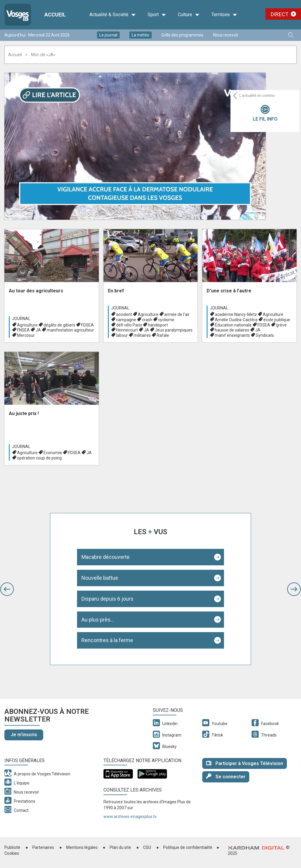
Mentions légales (82, 847)
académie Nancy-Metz (236, 314)
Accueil (15, 55)
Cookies (12, 853)
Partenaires (43, 847)
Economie (53, 453)
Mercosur (26, 335)
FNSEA (23, 330)
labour (122, 335)
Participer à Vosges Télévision (245, 763)
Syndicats (265, 335)
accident (124, 314)
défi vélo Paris (129, 325)
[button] (7, 589)
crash (147, 320)
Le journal (108, 35)
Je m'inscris (24, 735)
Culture (189, 15)
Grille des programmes (182, 35)
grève (281, 325)
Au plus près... (98, 620)
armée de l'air (177, 314)
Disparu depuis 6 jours (107, 599)
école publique (277, 320)
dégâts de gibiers (59, 325)
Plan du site (120, 847)
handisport (158, 325)
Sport (157, 15)
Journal (21, 319)
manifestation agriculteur (70, 330)
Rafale (163, 335)
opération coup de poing (39, 458)
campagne (126, 320)
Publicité (12, 847)
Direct (280, 14)
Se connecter (226, 776)
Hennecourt (127, 330)
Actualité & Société (113, 15)
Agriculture (27, 325)
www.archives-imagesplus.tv (130, 817)
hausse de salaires (232, 330)
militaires (142, 335)
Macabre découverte (106, 557)
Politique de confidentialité (188, 847)
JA (38, 330)
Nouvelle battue (100, 578)
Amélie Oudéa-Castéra (236, 320)
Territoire (224, 15)
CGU (147, 847)
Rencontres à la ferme (107, 640)
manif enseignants (232, 335)
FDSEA (87, 325)
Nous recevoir (226, 35)
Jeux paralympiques (174, 330)
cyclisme (166, 320)
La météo (141, 35)
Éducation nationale (233, 325)
